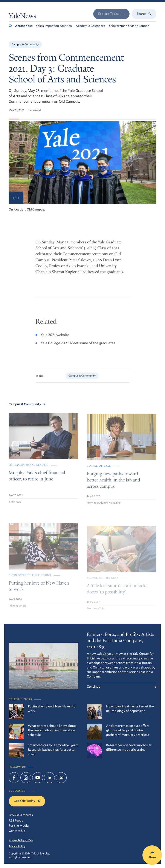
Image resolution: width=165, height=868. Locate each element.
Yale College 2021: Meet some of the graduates (78, 346)
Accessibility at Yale (21, 840)
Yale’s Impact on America (54, 26)
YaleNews (22, 17)
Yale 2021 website (55, 338)
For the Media (19, 826)
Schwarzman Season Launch (129, 26)
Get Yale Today (27, 801)
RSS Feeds (16, 820)
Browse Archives (21, 815)
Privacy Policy (17, 846)
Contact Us (17, 831)
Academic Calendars (90, 26)
